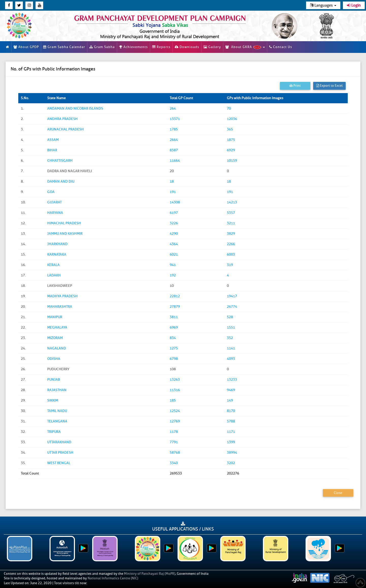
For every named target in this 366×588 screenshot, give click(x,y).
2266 (231, 244)
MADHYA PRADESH (62, 296)
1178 (174, 432)
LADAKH (54, 275)
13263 (175, 380)
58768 (175, 453)
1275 (174, 348)
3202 (231, 463)
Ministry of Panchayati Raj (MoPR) (150, 574)
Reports (161, 47)
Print (295, 86)
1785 (174, 129)
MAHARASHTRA (60, 307)
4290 (174, 234)
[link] (163, 26)
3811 (174, 317)
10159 (232, 161)
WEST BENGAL (59, 463)
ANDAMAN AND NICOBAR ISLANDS (75, 108)
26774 (232, 307)
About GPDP (26, 47)
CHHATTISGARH (60, 161)
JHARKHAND (57, 244)
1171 (231, 432)
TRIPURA (54, 432)
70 (229, 108)
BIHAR (52, 150)
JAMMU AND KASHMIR (65, 234)
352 (230, 338)
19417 (232, 296)
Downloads (187, 47)
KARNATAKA (57, 254)
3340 (174, 463)
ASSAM (53, 140)
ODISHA (54, 359)
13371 (175, 119)
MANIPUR (55, 317)
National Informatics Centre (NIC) (113, 578)
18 (172, 181)
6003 (231, 254)
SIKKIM (53, 400)
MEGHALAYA (57, 327)
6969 (174, 327)
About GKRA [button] (245, 47)
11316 (175, 390)
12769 (175, 421)
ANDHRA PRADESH (62, 119)
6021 (174, 254)
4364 (174, 244)
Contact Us (281, 47)
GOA (51, 192)
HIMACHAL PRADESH (64, 223)
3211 (231, 223)
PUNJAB (54, 380)
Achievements (133, 47)
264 (173, 108)
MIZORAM (55, 338)
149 (230, 400)
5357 (231, 213)
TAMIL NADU (57, 411)
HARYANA (55, 213)
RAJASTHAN (57, 390)
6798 (174, 359)
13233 (232, 380)
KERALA (53, 265)
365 (230, 129)
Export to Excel (329, 86)
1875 (231, 140)
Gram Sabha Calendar (64, 47)
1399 (231, 442)
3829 (231, 234)
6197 (174, 213)
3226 (174, 223)
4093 (231, 359)
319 (230, 265)
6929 (231, 150)
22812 (175, 296)
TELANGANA (57, 421)
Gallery (212, 47)
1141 (231, 348)
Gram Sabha (102, 47)
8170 (231, 411)
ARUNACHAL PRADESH (66, 129)
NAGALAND (57, 348)
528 (230, 317)
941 (173, 265)
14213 (232, 202)
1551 (231, 327)
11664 (175, 161)
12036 (232, 119)
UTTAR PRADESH (60, 453)
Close (338, 493)
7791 (174, 442)
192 (173, 275)
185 (173, 400)
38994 (232, 453)
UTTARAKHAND (59, 442)
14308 (175, 202)
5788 (231, 421)
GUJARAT (54, 202)
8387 (174, 150)
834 (173, 338)
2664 (174, 140)
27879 (175, 307)
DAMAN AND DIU (61, 181)
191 (173, 192)
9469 (231, 390)
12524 (175, 411)
